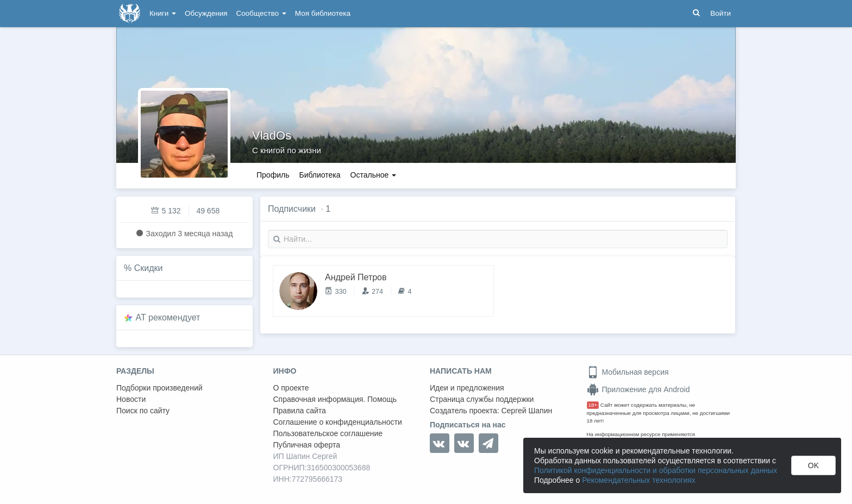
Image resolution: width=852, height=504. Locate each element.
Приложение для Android (638, 389)
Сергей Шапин (527, 411)
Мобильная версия (628, 372)
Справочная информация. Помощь (335, 399)
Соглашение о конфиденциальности (338, 422)
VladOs (272, 136)
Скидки (149, 268)
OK (813, 465)
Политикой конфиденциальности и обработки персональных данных (656, 470)
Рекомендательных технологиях (639, 480)
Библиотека (319, 175)
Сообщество (261, 13)
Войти (721, 13)
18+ (593, 405)
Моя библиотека (323, 13)
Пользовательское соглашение (328, 433)
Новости (131, 399)
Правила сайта (300, 411)
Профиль (273, 175)
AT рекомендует (168, 317)
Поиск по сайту (143, 411)
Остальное (374, 175)
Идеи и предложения (467, 388)
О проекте (291, 388)
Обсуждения (206, 13)
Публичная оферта (307, 445)
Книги (163, 13)
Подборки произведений (159, 388)
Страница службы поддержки (482, 399)
